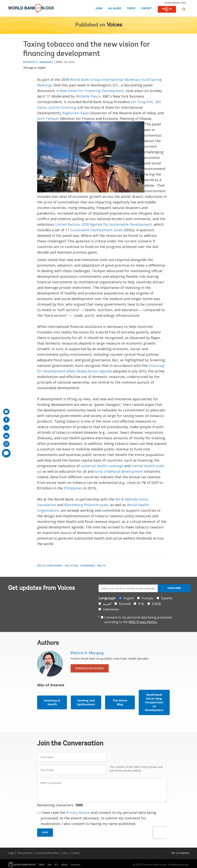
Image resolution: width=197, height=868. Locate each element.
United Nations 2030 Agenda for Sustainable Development (104, 224)
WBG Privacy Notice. (143, 622)
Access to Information (48, 853)
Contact (146, 9)
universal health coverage (102, 466)
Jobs (65, 853)
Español (167, 598)
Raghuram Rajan (76, 113)
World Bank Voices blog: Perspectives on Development (154, 702)
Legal (11, 853)
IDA (50, 865)
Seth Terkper (48, 119)
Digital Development (50, 566)
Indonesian (111, 609)
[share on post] (6, 428)
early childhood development (119, 471)
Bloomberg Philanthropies (86, 505)
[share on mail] (6, 412)
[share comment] (6, 453)
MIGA (64, 865)
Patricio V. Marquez (38, 62)
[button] (184, 9)
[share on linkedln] (6, 436)
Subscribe (174, 588)
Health (101, 566)
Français (148, 598)
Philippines (73, 488)
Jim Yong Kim (142, 102)
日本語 (156, 604)
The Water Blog (120, 702)
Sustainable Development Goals (96, 230)
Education (71, 566)
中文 (141, 604)
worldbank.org (175, 3)
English (42, 68)
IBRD (42, 865)
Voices (114, 25)
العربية (107, 604)
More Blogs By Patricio (90, 668)
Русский (125, 604)
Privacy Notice (78, 812)
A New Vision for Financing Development (90, 91)
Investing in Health (52, 702)
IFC (56, 865)
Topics (131, 9)
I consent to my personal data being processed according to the (138, 620)
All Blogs (115, 9)
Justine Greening (62, 107)
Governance (88, 566)
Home (99, 9)
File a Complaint (180, 853)
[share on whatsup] (6, 444)
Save (45, 832)
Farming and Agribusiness (86, 702)
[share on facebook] (6, 420)
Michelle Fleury (88, 96)
